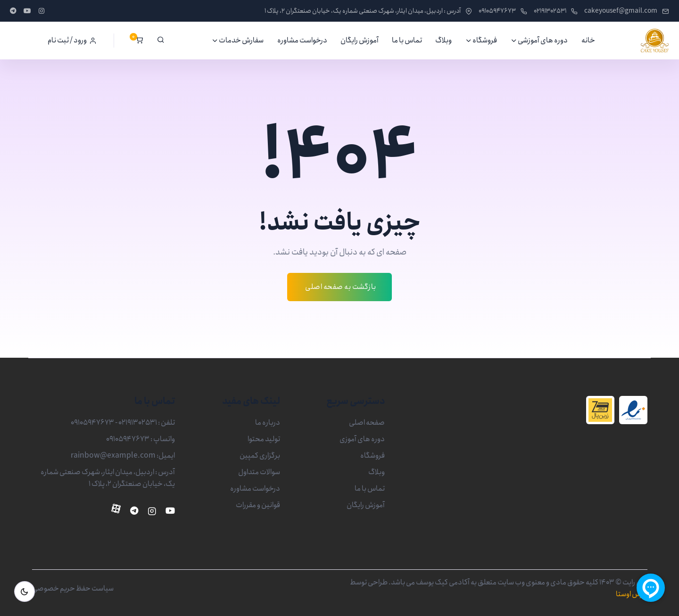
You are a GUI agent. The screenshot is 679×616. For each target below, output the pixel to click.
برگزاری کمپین (260, 456)
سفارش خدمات (241, 40)
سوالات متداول (259, 472)
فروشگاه (485, 40)
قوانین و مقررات (258, 505)
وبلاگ (443, 40)
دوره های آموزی (362, 439)
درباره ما (268, 423)
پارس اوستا (632, 594)
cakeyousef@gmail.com (626, 11)
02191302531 (556, 11)
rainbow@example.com (113, 456)
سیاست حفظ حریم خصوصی (73, 588)
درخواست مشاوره (302, 40)
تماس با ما (407, 40)
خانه (588, 40)
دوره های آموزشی (543, 40)
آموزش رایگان (360, 40)
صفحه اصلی (367, 423)
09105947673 (503, 11)
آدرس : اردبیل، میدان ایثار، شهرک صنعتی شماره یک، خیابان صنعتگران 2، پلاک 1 (368, 11)
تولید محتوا (264, 439)
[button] (72, 41)
